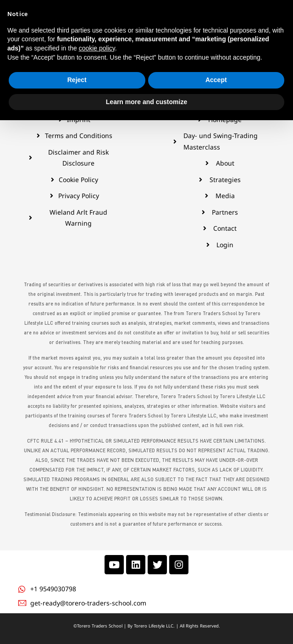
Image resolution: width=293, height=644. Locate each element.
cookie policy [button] (97, 572)
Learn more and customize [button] (146, 625)
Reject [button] (77, 604)
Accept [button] (216, 604)
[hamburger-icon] (17, 25)
